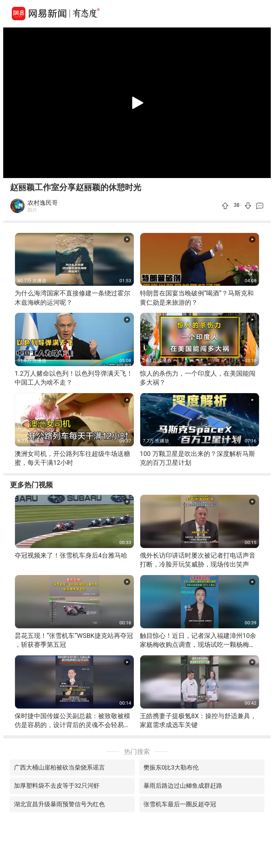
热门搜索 (137, 752)
